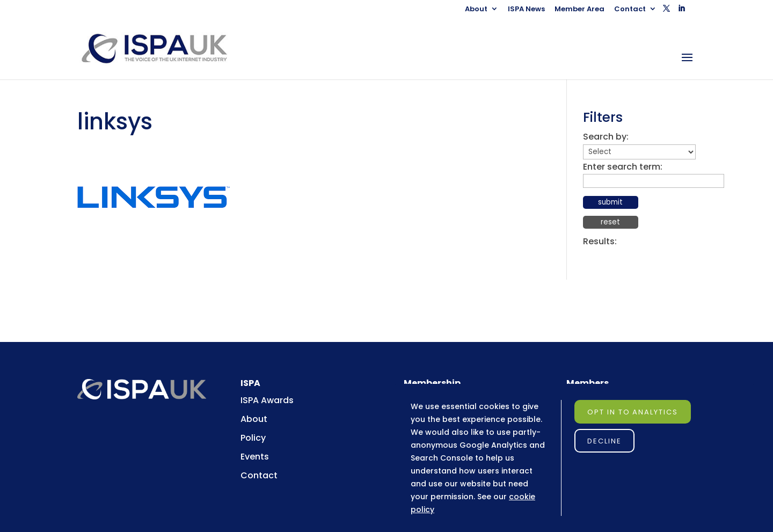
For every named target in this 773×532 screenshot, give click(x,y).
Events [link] (255, 457)
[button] (666, 12)
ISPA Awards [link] (267, 400)
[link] (165, 48)
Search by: (606, 137)
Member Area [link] (579, 10)
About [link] (476, 10)
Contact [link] (630, 10)
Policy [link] (253, 438)
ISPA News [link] (526, 10)
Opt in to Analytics (633, 412)
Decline (604, 441)
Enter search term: (623, 167)
